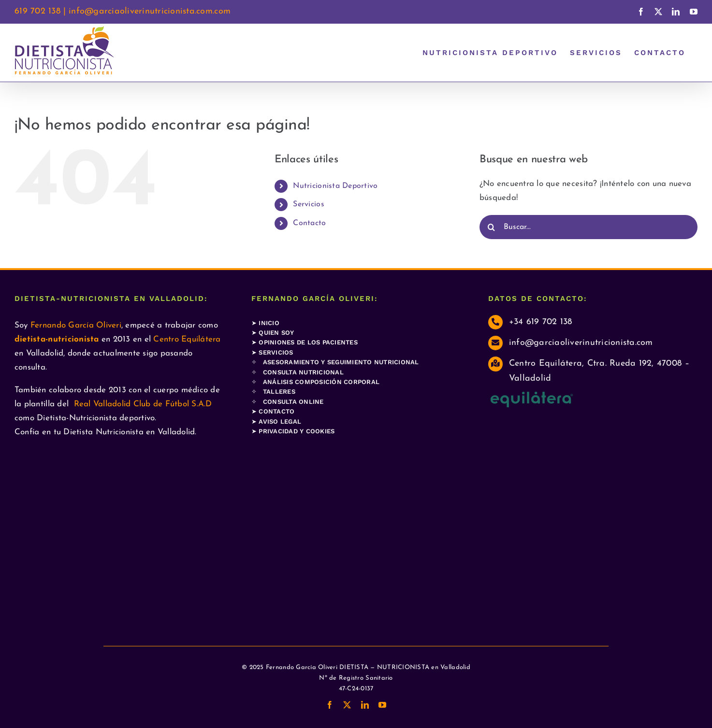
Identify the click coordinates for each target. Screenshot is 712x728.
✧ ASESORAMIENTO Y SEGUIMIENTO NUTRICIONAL (335, 362)
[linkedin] (365, 705)
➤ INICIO (265, 323)
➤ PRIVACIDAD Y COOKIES (293, 431)
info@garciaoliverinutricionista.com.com (150, 11)
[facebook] (330, 705)
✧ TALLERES (273, 392)
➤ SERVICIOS (272, 352)
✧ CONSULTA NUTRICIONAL (298, 372)
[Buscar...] (588, 227)
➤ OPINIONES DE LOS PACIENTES (305, 342)
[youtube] (382, 705)
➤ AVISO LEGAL (276, 421)
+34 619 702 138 (541, 322)
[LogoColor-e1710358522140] (532, 393)
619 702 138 (37, 11)
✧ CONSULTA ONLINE (288, 402)
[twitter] (347, 705)
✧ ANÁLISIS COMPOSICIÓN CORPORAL (315, 382)
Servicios (308, 204)
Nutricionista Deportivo (335, 186)
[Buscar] (492, 227)
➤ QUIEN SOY (273, 333)
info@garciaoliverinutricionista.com (581, 343)
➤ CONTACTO (273, 411)
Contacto (309, 223)
